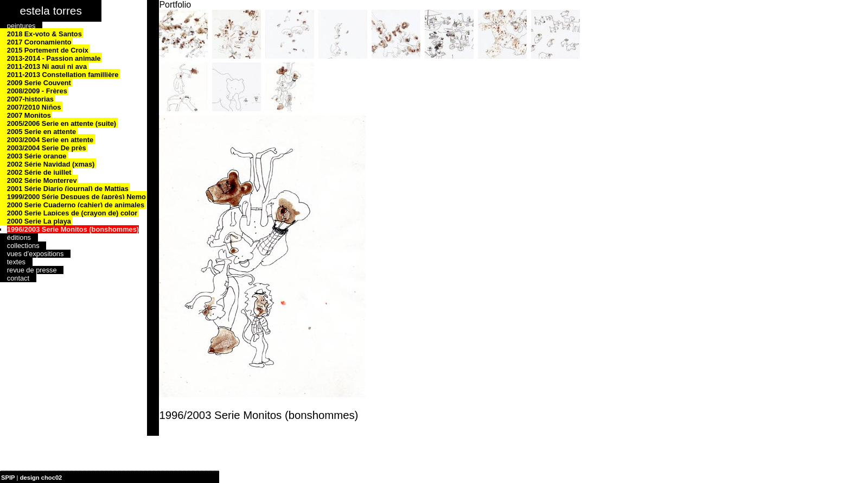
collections (23, 246)
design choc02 (41, 478)
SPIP (8, 478)
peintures (21, 26)
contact (18, 278)
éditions (19, 237)
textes (16, 262)
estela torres (50, 11)
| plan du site (82, 478)
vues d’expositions (36, 254)
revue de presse (32, 270)
